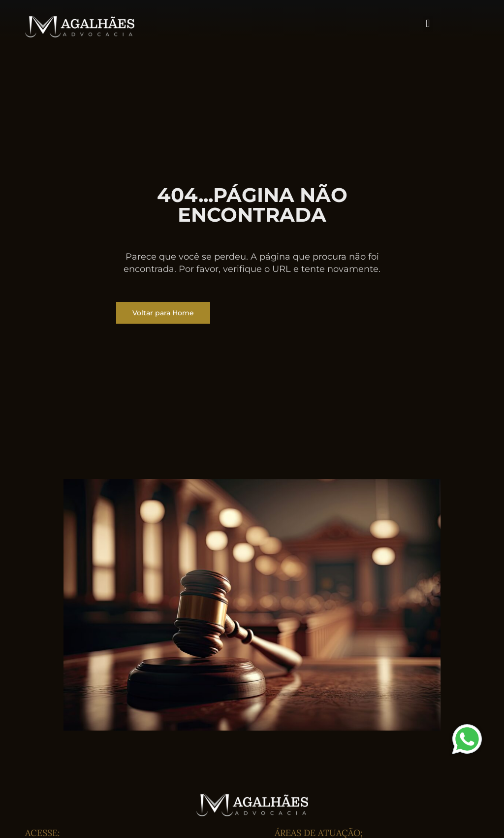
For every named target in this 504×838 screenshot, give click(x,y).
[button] (428, 24)
